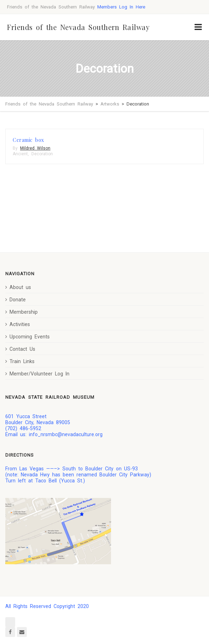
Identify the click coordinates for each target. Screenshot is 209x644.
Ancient (20, 154)
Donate (16, 300)
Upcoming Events (27, 337)
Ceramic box (28, 140)
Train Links (20, 361)
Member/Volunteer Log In (37, 374)
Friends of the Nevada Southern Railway (78, 27)
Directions (20, 455)
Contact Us (20, 349)
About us (18, 287)
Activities (18, 324)
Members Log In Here (121, 7)
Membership (21, 312)
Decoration (42, 154)
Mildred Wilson (35, 148)
